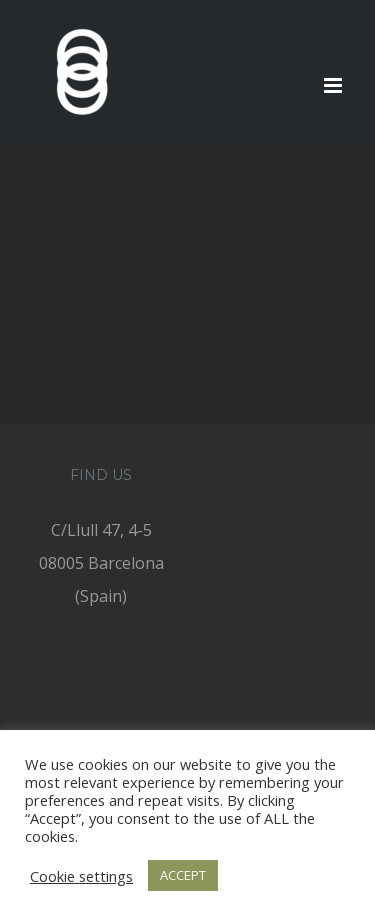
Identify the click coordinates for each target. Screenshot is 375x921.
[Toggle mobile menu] (334, 85)
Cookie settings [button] (81, 876)
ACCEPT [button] (183, 875)
